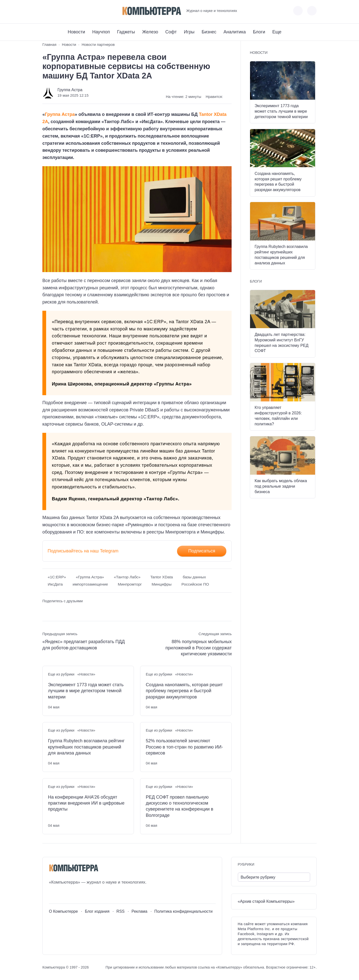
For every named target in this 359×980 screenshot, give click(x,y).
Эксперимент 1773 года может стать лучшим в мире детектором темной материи (86, 691)
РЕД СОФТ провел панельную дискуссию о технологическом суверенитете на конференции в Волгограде (180, 806)
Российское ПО (195, 584)
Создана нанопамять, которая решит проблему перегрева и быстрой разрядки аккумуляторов (184, 691)
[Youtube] (55, 11)
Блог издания (97, 911)
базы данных (194, 577)
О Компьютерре (63, 911)
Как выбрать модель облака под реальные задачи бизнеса (281, 486)
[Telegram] (64, 11)
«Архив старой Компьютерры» (266, 901)
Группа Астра (70, 90)
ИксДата (55, 584)
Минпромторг (130, 584)
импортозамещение (90, 584)
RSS (121, 911)
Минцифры (162, 584)
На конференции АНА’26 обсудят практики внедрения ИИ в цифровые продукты (86, 803)
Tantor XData (162, 577)
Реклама (140, 911)
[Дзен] (74, 11)
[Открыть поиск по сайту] (312, 11)
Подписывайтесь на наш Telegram (83, 551)
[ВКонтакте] (46, 11)
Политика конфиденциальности (183, 911)
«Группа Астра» (90, 577)
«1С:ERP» (57, 577)
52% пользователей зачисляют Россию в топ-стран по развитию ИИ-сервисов (184, 747)
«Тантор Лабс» (127, 577)
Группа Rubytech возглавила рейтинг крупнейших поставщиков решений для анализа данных (86, 747)
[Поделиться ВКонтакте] (46, 611)
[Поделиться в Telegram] (55, 611)
